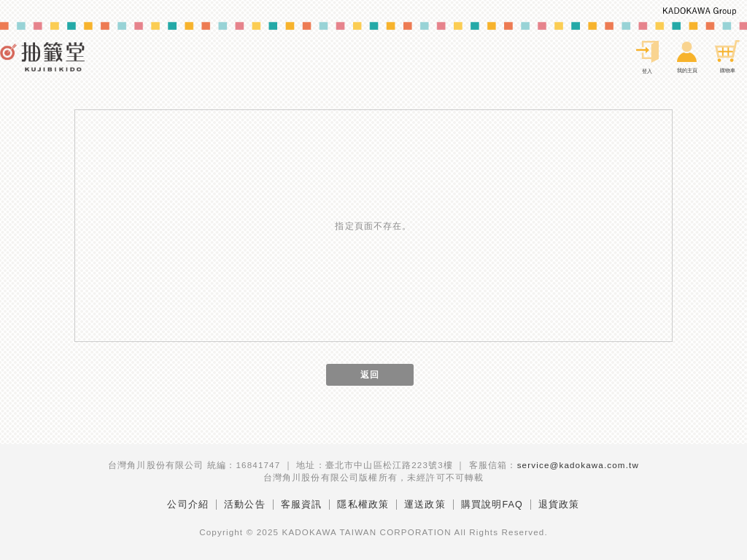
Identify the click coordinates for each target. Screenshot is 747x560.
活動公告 (245, 505)
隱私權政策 (363, 505)
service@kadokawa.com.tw (578, 465)
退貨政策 (559, 505)
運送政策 (425, 505)
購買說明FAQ (492, 505)
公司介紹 (188, 505)
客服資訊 (302, 505)
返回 (370, 374)
